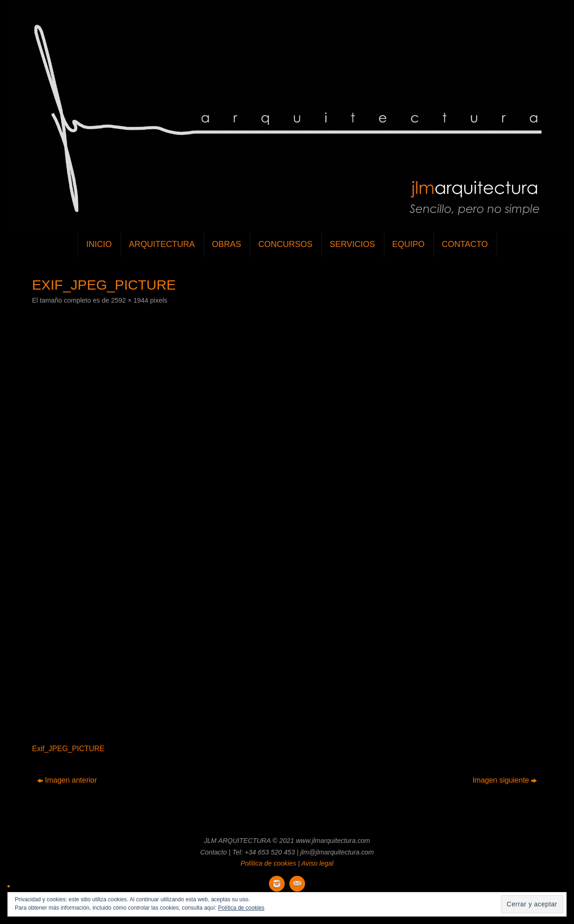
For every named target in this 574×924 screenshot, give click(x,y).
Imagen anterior (67, 780)
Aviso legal (317, 863)
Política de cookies (268, 863)
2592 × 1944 (129, 300)
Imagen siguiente (505, 780)
